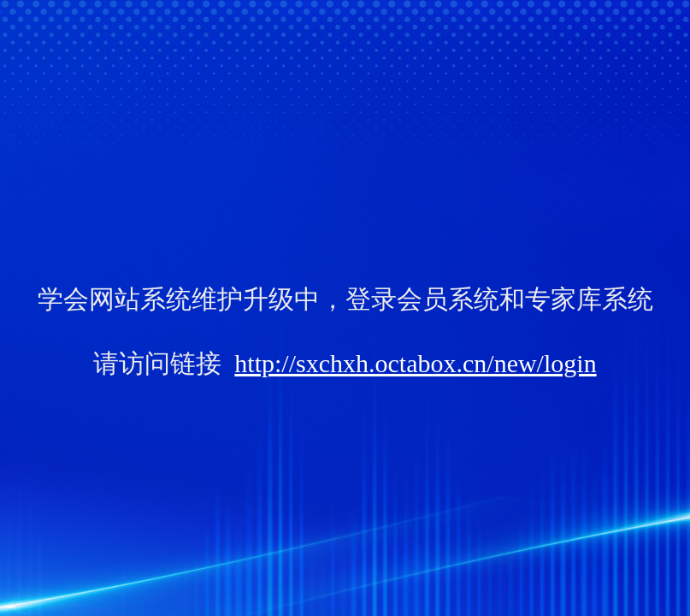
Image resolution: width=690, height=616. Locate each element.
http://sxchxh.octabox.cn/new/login (415, 363)
